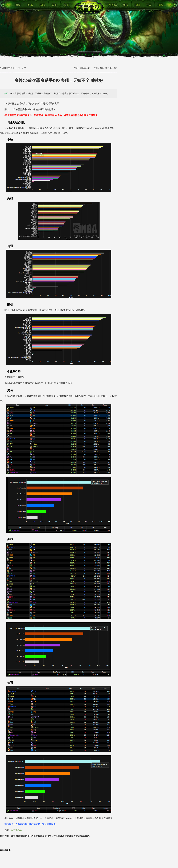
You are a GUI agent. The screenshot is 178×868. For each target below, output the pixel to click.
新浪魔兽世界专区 (8, 68)
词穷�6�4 (17, 830)
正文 (24, 68)
